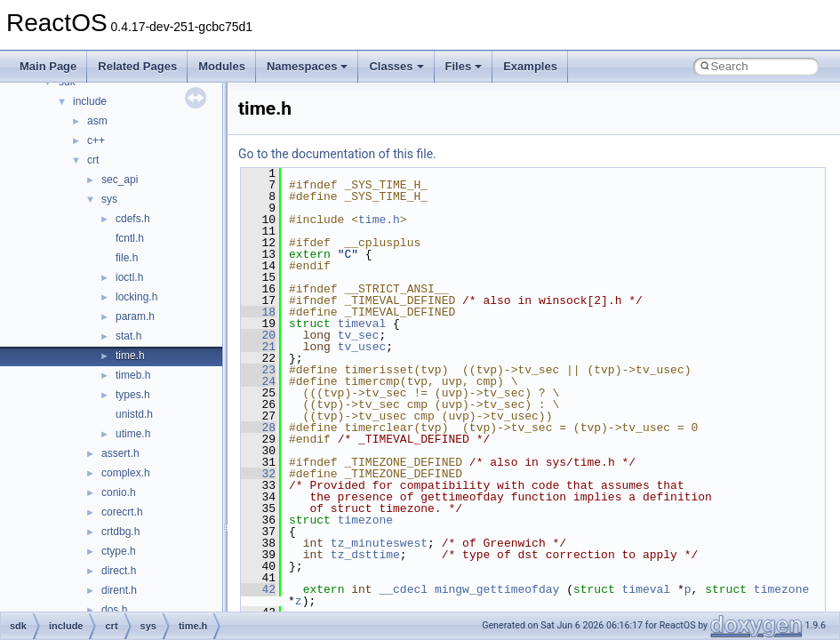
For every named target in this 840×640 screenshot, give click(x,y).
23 (258, 370)
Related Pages (137, 66)
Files (464, 66)
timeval (362, 324)
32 (258, 474)
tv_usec (362, 347)
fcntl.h (130, 238)
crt (93, 160)
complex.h (126, 473)
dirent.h (119, 590)
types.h (133, 395)
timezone (365, 520)
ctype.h (119, 551)
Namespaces (308, 66)
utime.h (133, 434)
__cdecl (403, 589)
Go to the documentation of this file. (337, 154)
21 (258, 347)
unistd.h (134, 414)
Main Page (48, 66)
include (90, 101)
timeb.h (133, 375)
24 (258, 381)
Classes (396, 66)
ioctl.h (129, 277)
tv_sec (359, 335)
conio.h (119, 492)
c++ (96, 140)
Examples (530, 66)
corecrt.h (122, 512)
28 (258, 428)
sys (109, 199)
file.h (127, 258)
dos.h (114, 610)
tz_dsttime (365, 555)
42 (258, 589)
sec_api (120, 180)
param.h (135, 316)
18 (258, 312)
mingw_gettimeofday (497, 589)
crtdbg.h (120, 532)
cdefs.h (133, 219)
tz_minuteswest (379, 543)
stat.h (128, 336)
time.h (130, 356)
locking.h (136, 297)
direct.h (119, 571)
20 (258, 335)
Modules (222, 66)
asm (97, 121)
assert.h (120, 453)
